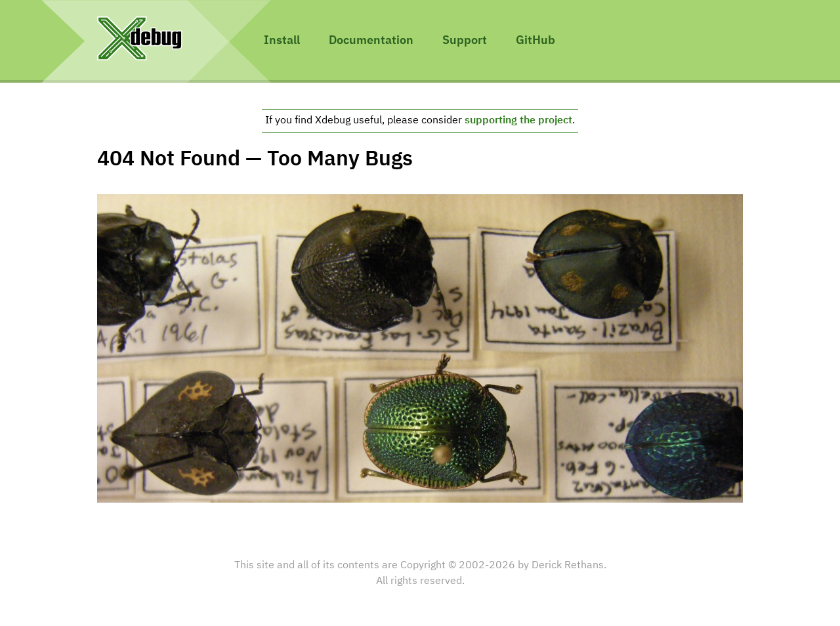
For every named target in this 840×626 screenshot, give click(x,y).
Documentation (371, 41)
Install (282, 41)
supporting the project (518, 121)
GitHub (535, 41)
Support (465, 41)
